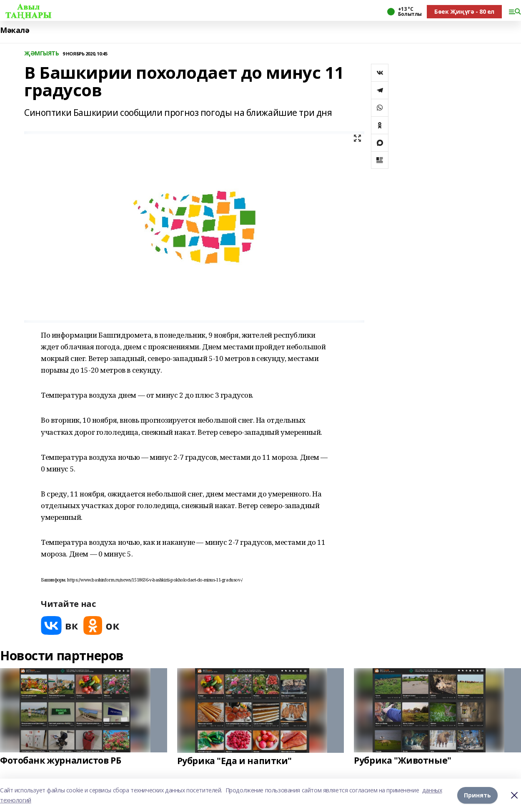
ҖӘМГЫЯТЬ (42, 54)
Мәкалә (15, 30)
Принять (477, 795)
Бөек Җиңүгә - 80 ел (464, 11)
